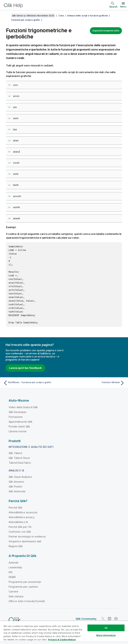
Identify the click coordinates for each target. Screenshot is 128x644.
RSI (10, 572)
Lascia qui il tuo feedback (25, 368)
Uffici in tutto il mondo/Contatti (27, 601)
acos (16, 96)
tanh (16, 185)
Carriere (13, 591)
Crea (61, 16)
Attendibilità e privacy (22, 517)
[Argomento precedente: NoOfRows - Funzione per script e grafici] (33, 383)
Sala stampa (16, 596)
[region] (64, 632)
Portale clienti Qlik (19, 426)
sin (15, 107)
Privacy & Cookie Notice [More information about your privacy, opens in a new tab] (62, 640)
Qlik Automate (17, 491)
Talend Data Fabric (20, 463)
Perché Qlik (16, 508)
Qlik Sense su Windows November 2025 (33, 16)
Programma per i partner (23, 587)
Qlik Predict (16, 486)
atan (16, 140)
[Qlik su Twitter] (103, 619)
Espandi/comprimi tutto (106, 31)
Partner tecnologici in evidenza (27, 536)
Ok (106, 628)
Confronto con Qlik (20, 532)
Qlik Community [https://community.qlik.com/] (86, 619)
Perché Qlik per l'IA (20, 527)
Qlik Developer (17, 412)
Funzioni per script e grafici (26, 20)
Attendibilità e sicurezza (23, 512)
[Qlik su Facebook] (116, 619)
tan (15, 129)
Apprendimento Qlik (21, 422)
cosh (16, 163)
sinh (16, 174)
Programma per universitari (25, 582)
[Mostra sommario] (7, 16)
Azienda (13, 563)
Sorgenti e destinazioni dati (25, 541)
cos (15, 85)
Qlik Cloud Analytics (20, 477)
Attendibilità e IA (18, 522)
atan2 (17, 152)
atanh (17, 218)
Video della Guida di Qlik (23, 407)
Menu (123, 7)
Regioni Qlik (16, 546)
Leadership (15, 567)
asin (16, 118)
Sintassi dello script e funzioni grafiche (88, 16)
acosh (17, 196)
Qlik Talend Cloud (19, 458)
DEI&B (12, 577)
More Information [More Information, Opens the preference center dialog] (106, 635)
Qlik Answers (16, 482)
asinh (16, 207)
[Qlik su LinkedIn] (109, 619)
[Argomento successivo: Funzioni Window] (95, 383)
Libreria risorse (18, 431)
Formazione (16, 417)
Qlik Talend (15, 453)
